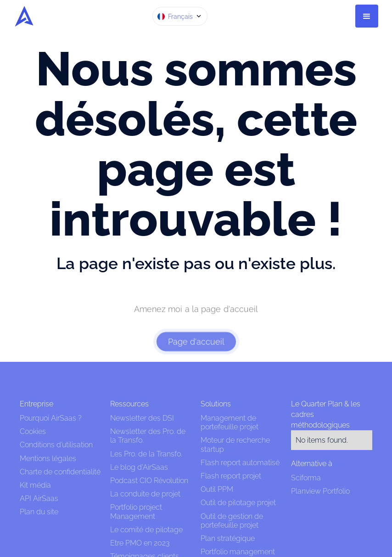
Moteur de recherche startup (235, 444)
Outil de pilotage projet (238, 503)
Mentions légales (49, 459)
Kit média (35, 485)
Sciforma (306, 478)
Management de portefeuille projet (230, 422)
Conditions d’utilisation (56, 445)
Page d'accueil (196, 348)
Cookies (33, 431)
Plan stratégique (228, 538)
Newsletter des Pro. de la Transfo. (148, 436)
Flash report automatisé (240, 463)
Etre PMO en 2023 (140, 543)
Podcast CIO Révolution (149, 481)
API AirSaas (39, 498)
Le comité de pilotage (146, 530)
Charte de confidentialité (60, 472)
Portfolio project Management (136, 512)
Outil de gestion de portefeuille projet (232, 521)
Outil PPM (217, 489)
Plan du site (39, 512)
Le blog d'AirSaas (139, 467)
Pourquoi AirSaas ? (51, 418)
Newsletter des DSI (142, 418)
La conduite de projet (145, 494)
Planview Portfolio (320, 491)
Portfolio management (238, 552)
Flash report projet (231, 476)
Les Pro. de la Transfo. (146, 454)
